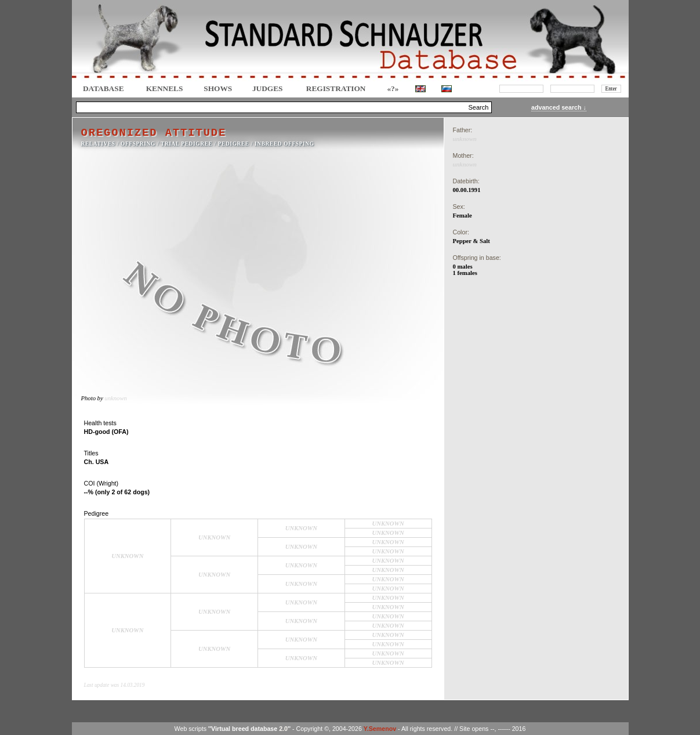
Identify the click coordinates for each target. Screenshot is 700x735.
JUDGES (268, 88)
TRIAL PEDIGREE (186, 144)
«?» (393, 88)
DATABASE (104, 88)
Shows (218, 88)
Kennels (165, 88)
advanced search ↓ (559, 107)
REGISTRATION (336, 88)
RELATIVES (98, 144)
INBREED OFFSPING (284, 144)
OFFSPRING (138, 144)
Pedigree (234, 144)
